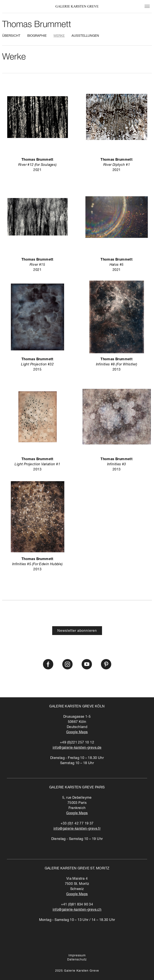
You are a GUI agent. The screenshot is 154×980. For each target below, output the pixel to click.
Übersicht (11, 36)
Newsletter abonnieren (77, 631)
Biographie (37, 36)
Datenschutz (77, 960)
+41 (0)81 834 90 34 (77, 905)
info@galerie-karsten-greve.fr (77, 829)
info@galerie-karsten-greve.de (77, 748)
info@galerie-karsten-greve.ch (77, 910)
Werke (59, 36)
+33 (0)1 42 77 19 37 (77, 824)
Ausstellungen (85, 36)
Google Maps (77, 733)
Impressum (77, 956)
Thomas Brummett (37, 25)
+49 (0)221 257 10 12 (77, 743)
